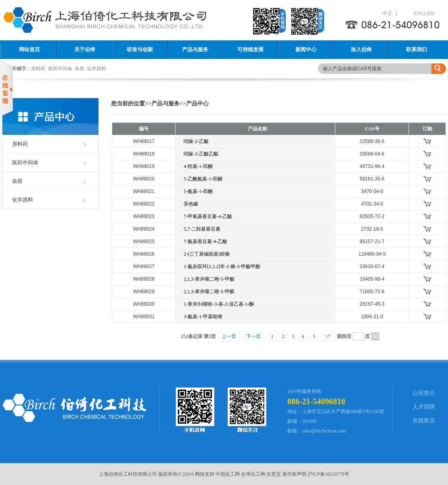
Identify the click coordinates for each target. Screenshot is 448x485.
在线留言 (424, 421)
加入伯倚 (361, 49)
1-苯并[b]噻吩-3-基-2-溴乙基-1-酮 (219, 304)
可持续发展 (250, 49)
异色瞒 (191, 204)
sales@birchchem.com (324, 431)
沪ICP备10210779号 (328, 474)
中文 (381, 13)
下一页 (253, 336)
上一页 (229, 336)
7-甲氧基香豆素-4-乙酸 (208, 216)
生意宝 (274, 474)
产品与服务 (195, 49)
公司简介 (424, 393)
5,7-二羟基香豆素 (202, 229)
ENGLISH (417, 13)
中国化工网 (228, 474)
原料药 (38, 69)
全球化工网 (253, 474)
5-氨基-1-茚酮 (198, 191)
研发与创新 (140, 49)
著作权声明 (294, 474)
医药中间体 (60, 69)
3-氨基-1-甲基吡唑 (203, 317)
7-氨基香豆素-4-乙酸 (205, 241)
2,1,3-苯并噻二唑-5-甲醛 (209, 292)
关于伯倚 (85, 49)
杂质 (80, 69)
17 (328, 336)
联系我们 (417, 49)
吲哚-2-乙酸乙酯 (201, 154)
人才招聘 (424, 407)
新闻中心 (306, 49)
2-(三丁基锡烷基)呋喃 (207, 254)
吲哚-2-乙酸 (196, 141)
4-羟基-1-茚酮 (198, 166)
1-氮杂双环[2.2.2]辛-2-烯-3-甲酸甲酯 (222, 267)
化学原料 (96, 69)
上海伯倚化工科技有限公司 (128, 474)
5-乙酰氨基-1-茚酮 (203, 179)
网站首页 (29, 49)
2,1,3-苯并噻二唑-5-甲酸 (209, 279)
